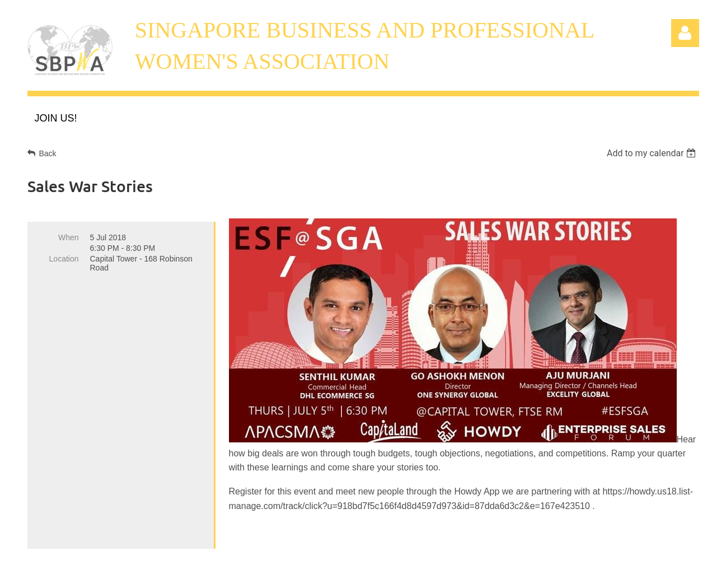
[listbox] (653, 153)
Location (64, 259)
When (69, 237)
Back (48, 153)
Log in (685, 33)
